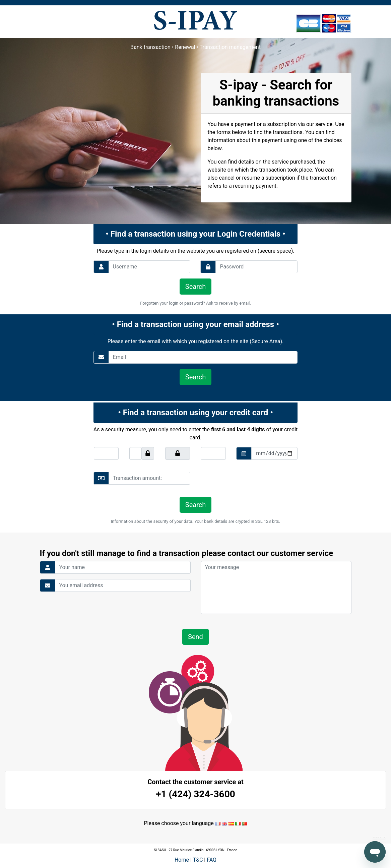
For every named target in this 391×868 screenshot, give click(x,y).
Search (195, 287)
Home (182, 860)
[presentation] (246, 478)
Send (195, 637)
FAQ (212, 860)
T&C (198, 860)
